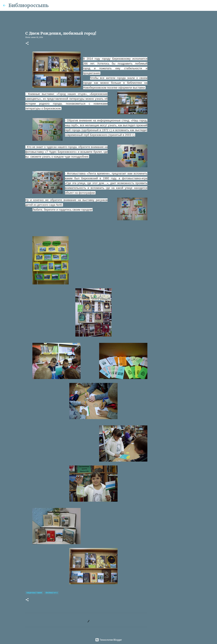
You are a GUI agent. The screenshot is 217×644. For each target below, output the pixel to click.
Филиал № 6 (52, 593)
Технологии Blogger (109, 640)
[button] (27, 43)
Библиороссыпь (29, 5)
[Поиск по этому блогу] (199, 5)
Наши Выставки (34, 593)
